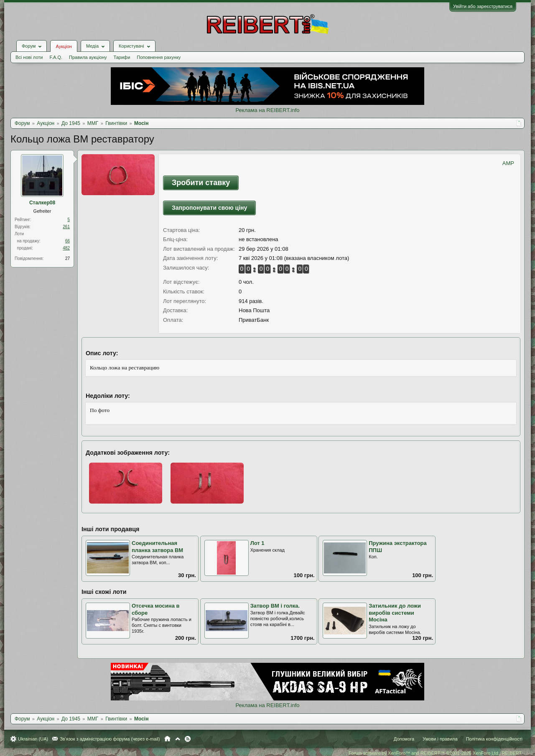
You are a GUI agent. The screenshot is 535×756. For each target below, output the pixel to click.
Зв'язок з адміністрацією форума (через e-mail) (110, 739)
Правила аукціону (88, 57)
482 (66, 248)
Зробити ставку (201, 183)
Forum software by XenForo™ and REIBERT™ (436, 753)
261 (66, 227)
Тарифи (122, 57)
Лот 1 (257, 543)
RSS (188, 739)
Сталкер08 (42, 203)
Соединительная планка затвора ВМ (157, 547)
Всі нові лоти (29, 57)
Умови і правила (440, 739)
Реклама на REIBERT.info (267, 110)
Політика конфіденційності (494, 739)
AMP (508, 163)
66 (68, 241)
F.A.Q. (56, 57)
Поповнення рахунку (159, 57)
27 (68, 258)
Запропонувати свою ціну (209, 208)
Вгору (178, 739)
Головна (167, 739)
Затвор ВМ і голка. (275, 606)
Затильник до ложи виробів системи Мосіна (395, 613)
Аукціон (64, 46)
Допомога (404, 739)
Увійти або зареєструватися (483, 6)
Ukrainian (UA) (33, 739)
